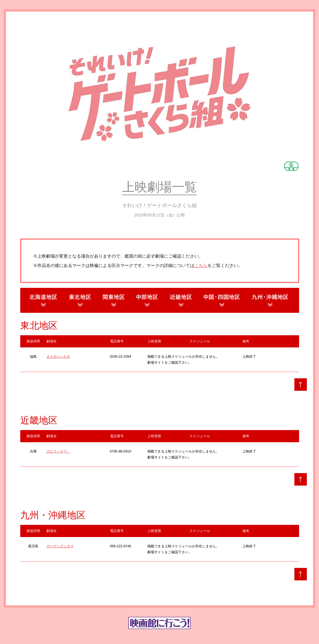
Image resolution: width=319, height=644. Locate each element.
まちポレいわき (58, 356)
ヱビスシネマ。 (58, 451)
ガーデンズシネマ (60, 546)
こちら (201, 265)
